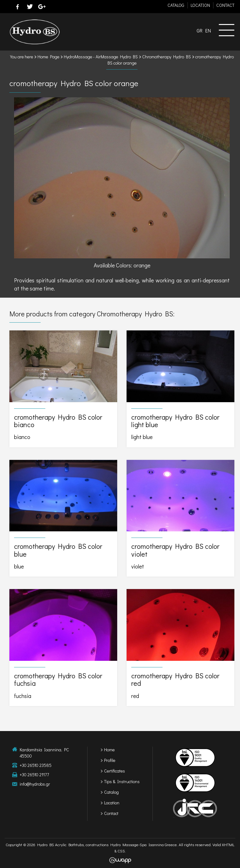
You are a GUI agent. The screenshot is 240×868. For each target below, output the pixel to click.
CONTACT (225, 5)
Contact (111, 813)
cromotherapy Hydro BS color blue (63, 518)
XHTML (228, 844)
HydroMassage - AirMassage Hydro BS (101, 57)
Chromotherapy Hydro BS (167, 57)
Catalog (111, 792)
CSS (121, 851)
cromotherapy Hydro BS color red (180, 648)
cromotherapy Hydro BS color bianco (63, 389)
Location (112, 803)
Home (109, 750)
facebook (17, 7)
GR (200, 30)
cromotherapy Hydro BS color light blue (180, 389)
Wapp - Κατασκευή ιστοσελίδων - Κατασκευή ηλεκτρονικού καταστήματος (120, 860)
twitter (30, 7)
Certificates (115, 771)
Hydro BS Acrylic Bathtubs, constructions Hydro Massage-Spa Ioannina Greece (35, 32)
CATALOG (176, 5)
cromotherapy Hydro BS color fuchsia (63, 648)
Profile (110, 760)
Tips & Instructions (122, 781)
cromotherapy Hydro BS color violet (180, 518)
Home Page (48, 57)
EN (208, 30)
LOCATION (200, 5)
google (42, 7)
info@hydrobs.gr (35, 784)
